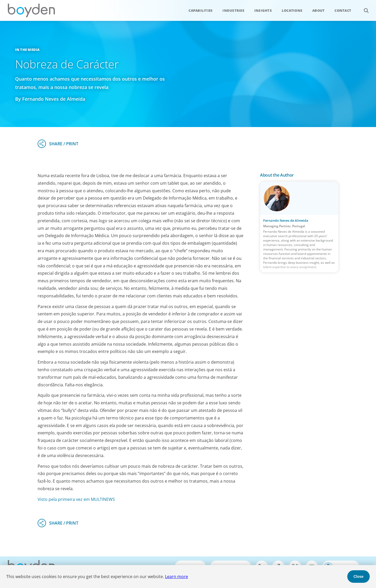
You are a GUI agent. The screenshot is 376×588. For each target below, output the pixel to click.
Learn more (177, 577)
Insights (263, 10)
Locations (292, 10)
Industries (233, 10)
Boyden (31, 10)
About (318, 10)
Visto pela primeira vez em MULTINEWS (76, 499)
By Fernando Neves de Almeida (50, 99)
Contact (343, 10)
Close (359, 577)
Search (363, 8)
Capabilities (201, 10)
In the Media (27, 50)
